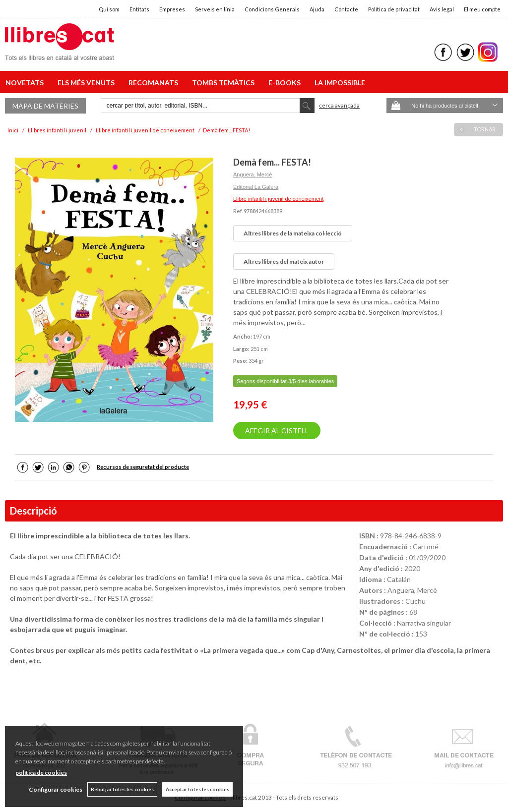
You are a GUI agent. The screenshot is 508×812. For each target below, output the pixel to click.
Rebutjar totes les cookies (122, 789)
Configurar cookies (56, 789)
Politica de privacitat (394, 9)
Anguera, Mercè (253, 174)
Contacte (346, 9)
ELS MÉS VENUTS (88, 83)
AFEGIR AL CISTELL (277, 431)
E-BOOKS (286, 83)
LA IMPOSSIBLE (340, 83)
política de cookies (41, 773)
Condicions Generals (272, 9)
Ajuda (317, 9)
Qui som (109, 9)
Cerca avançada (339, 105)
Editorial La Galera (256, 187)
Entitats (139, 9)
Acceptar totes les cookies (197, 789)
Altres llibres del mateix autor (284, 261)
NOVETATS (26, 83)
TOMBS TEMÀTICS (225, 83)
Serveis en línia (215, 9)
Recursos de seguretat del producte (143, 467)
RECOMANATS (155, 83)
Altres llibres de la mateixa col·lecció (293, 233)
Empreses (172, 9)
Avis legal (442, 9)
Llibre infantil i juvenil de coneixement (278, 199)
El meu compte (482, 9)
